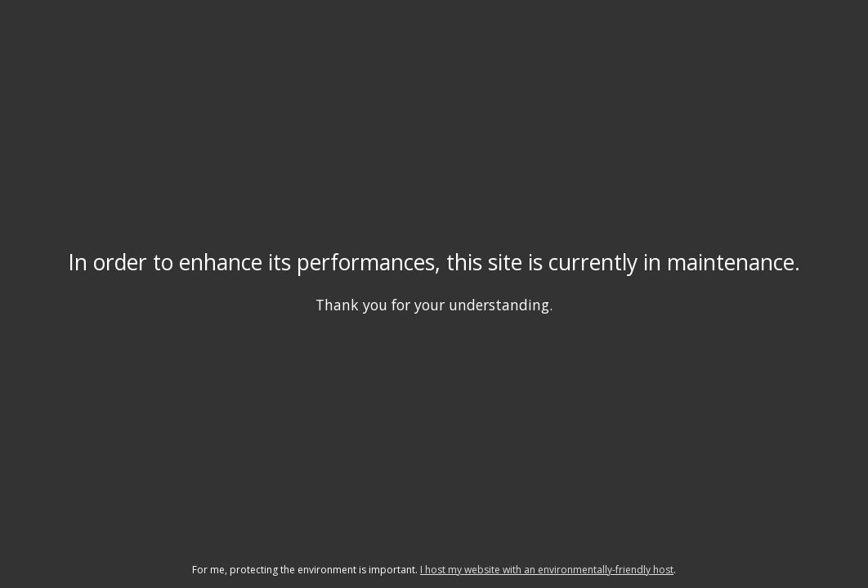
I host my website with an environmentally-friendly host (547, 570)
